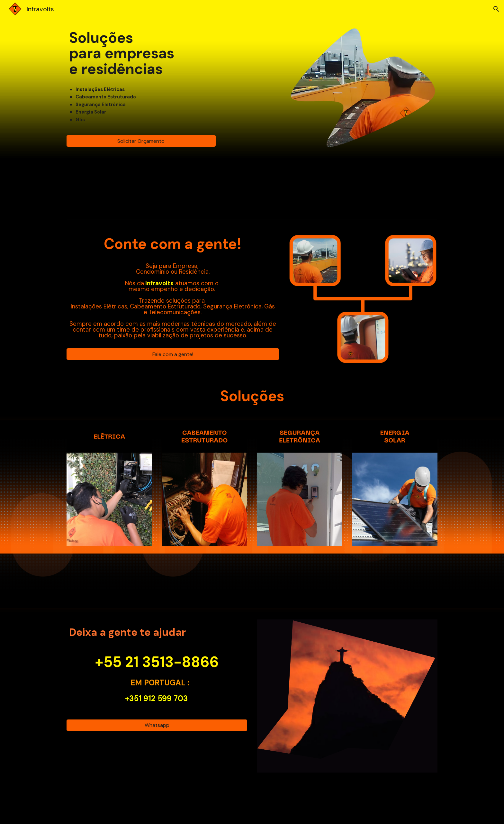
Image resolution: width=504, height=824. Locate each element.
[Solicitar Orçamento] (141, 141)
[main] (141, 54)
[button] (496, 9)
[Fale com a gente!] (173, 354)
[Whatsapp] (157, 725)
